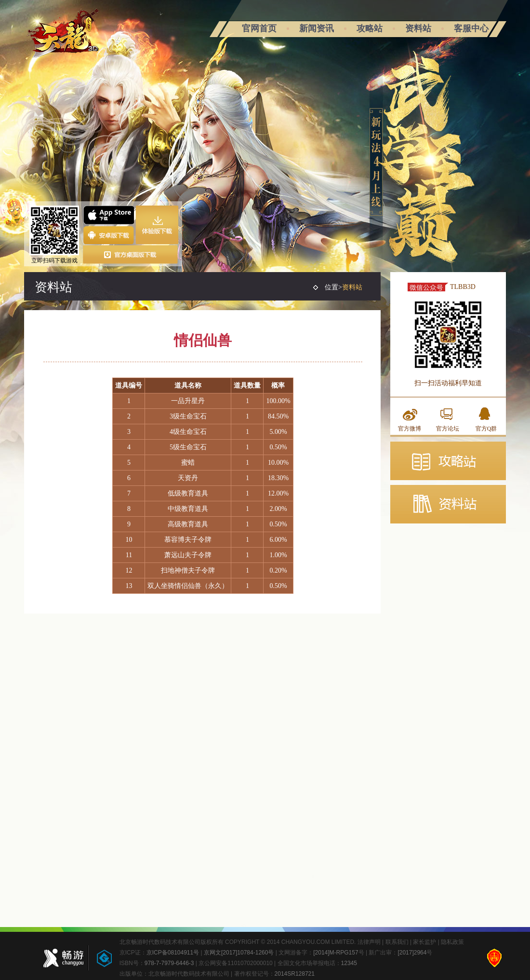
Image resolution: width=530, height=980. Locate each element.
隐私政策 (452, 942)
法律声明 (369, 942)
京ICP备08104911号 (173, 953)
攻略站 (370, 28)
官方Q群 (486, 429)
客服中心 (471, 28)
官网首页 (259, 28)
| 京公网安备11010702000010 (233, 963)
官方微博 (410, 429)
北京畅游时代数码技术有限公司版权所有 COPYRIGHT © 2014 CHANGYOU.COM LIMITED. (238, 942)
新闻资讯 (317, 28)
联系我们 (397, 942)
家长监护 (424, 942)
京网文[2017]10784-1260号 (239, 953)
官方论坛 (448, 429)
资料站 (418, 28)
